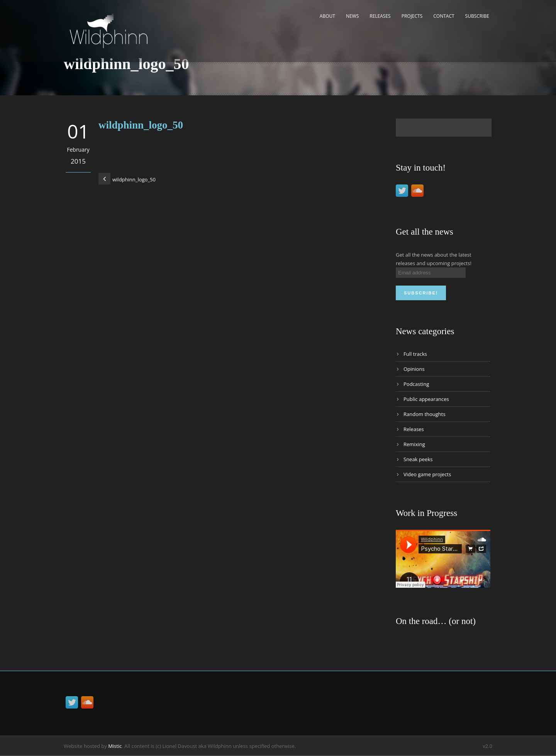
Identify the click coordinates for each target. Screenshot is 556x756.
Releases (380, 16)
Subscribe (477, 16)
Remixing (414, 444)
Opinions (414, 369)
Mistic (115, 746)
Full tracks (415, 354)
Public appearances (426, 399)
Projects (412, 16)
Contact (444, 16)
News (352, 16)
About (327, 16)
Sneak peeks (418, 459)
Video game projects (427, 474)
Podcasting (416, 384)
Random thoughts (425, 414)
